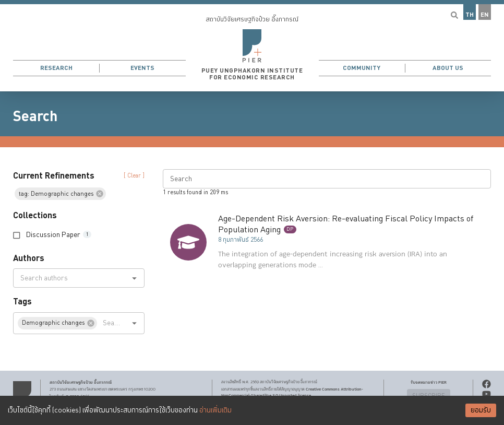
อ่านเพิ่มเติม (215, 410)
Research (56, 68)
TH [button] (470, 15)
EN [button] (485, 15)
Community (362, 68)
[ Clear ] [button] (134, 176)
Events (142, 68)
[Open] (134, 278)
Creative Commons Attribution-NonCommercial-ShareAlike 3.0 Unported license (292, 392)
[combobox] (70, 278)
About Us (448, 68)
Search (35, 116)
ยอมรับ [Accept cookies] (481, 410)
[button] (252, 46)
